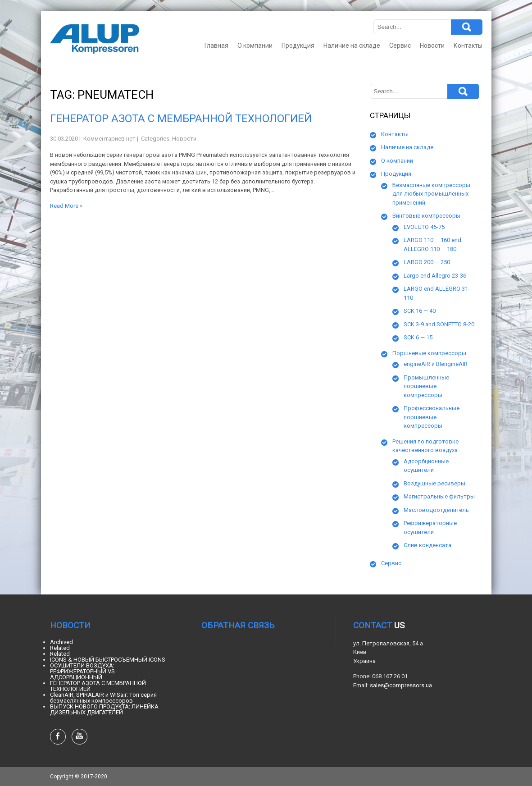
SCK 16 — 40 (420, 311)
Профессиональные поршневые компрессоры (432, 417)
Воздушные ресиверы (434, 483)
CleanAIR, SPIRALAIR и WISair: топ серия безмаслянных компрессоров (103, 698)
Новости (432, 46)
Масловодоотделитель (436, 510)
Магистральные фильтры (439, 496)
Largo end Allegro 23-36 (435, 276)
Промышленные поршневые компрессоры (426, 386)
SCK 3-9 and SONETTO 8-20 (439, 324)
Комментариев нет (109, 139)
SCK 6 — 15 (418, 337)
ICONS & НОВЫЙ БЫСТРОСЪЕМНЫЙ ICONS (108, 660)
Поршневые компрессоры (429, 353)
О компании (255, 46)
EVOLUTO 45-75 (424, 227)
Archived (61, 642)
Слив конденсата (427, 545)
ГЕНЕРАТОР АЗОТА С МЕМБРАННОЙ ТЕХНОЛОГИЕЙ (181, 119)
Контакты (468, 46)
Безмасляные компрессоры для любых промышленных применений (431, 194)
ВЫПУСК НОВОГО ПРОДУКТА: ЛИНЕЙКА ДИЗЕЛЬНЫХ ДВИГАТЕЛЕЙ (104, 709)
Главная (216, 46)
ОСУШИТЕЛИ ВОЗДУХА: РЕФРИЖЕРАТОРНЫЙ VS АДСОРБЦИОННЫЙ (82, 671)
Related (60, 648)
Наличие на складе (352, 46)
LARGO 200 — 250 (427, 262)
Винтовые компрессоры (426, 216)
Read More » (66, 206)
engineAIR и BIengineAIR (436, 364)
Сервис (400, 46)
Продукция (298, 46)
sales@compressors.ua (401, 685)
